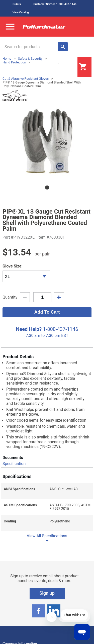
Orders (17, 4)
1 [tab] (47, 188)
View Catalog (21, 12)
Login (65, 67)
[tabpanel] (47, 141)
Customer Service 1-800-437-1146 (55, 4)
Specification (14, 464)
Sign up (47, 593)
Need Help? (29, 329)
